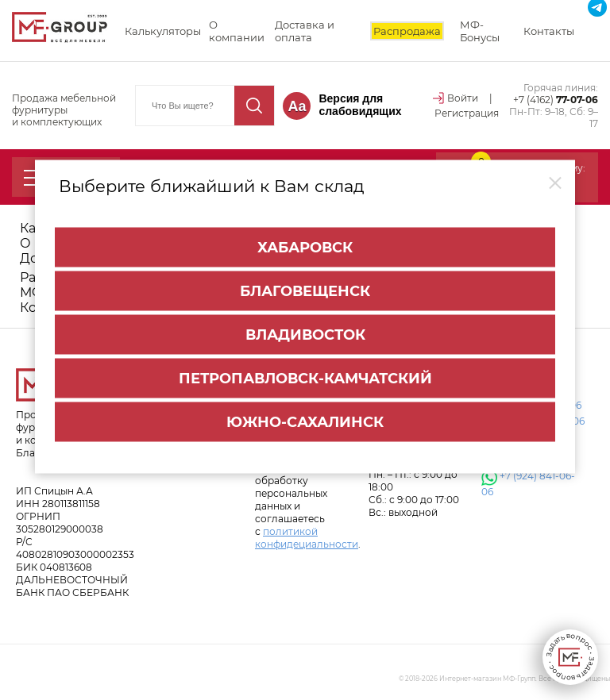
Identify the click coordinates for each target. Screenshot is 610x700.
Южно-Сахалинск (305, 420)
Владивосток (305, 333)
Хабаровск (305, 245)
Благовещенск (305, 289)
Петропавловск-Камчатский (305, 376)
